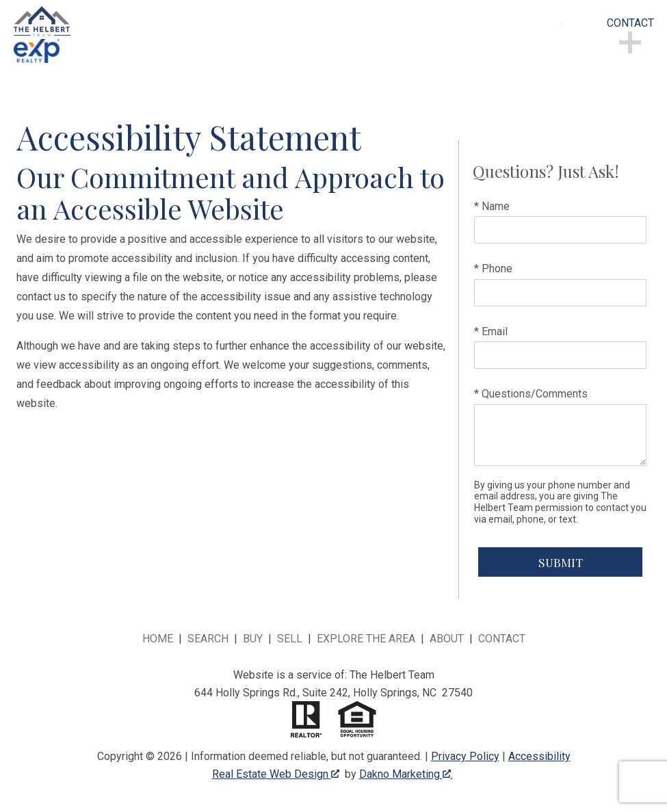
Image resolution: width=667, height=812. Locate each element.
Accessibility (539, 756)
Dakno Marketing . (406, 774)
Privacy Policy (465, 756)
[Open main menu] (577, 40)
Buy (253, 639)
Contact (502, 639)
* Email (491, 331)
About (447, 639)
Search (208, 639)
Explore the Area (366, 639)
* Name (492, 206)
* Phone (493, 269)
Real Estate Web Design (276, 774)
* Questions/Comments (531, 394)
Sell (290, 639)
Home (158, 639)
